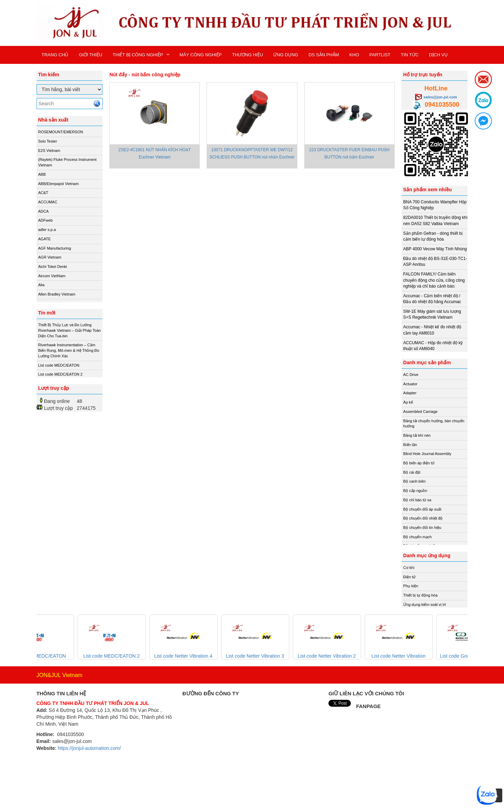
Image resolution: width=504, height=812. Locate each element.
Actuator (410, 384)
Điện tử (409, 577)
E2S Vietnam (49, 151)
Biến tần (410, 445)
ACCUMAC (48, 202)
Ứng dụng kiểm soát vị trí (425, 605)
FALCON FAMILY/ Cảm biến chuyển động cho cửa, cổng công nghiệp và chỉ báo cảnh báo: (434, 280)
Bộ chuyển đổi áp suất (422, 509)
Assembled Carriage (421, 412)
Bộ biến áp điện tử (419, 463)
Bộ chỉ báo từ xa (417, 500)
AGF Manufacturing (55, 248)
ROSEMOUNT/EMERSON (61, 132)
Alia (41, 285)
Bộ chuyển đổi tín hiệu (422, 528)
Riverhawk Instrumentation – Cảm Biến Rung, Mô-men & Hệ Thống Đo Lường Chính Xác (69, 350)
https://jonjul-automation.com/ (89, 748)
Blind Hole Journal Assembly (427, 454)
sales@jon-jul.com (440, 97)
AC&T (43, 193)
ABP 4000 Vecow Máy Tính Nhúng (435, 249)
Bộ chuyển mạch (418, 537)
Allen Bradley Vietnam (57, 294)
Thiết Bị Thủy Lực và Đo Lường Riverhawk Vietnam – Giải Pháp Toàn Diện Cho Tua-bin (70, 330)
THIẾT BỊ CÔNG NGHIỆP (138, 55)
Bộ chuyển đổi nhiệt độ (423, 518)
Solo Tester (48, 141)
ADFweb (46, 220)
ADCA (44, 211)
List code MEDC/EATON (59, 365)
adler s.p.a (47, 230)
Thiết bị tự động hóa (420, 595)
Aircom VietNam (52, 276)
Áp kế (408, 402)
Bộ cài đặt (412, 472)
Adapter (410, 393)
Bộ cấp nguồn (415, 491)
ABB (42, 174)
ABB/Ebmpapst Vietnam (59, 184)
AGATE (45, 239)
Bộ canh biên (414, 481)
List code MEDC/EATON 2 (61, 374)
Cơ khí (409, 568)
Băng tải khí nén (417, 435)
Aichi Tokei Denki (53, 267)
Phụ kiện (411, 586)
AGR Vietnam (50, 257)
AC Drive (411, 375)
